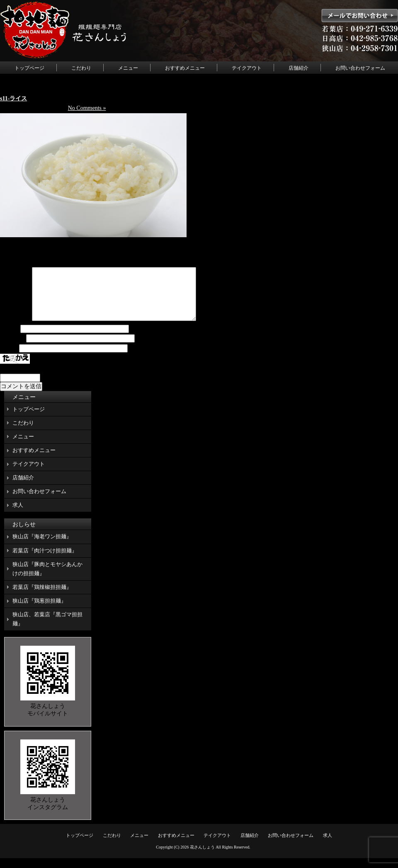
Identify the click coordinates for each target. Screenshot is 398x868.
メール (12, 349)
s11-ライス (13, 98)
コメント (15, 329)
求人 (18, 515)
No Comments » (87, 108)
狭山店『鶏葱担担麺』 (39, 611)
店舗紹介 (298, 68)
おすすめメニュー (185, 68)
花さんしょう (202, 857)
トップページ (29, 68)
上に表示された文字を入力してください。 (55, 378)
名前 (10, 339)
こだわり (81, 68)
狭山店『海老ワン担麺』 (42, 546)
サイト (9, 359)
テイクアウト (247, 68)
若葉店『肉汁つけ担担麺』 (45, 560)
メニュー (128, 68)
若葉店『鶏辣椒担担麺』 (42, 597)
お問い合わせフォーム (360, 68)
